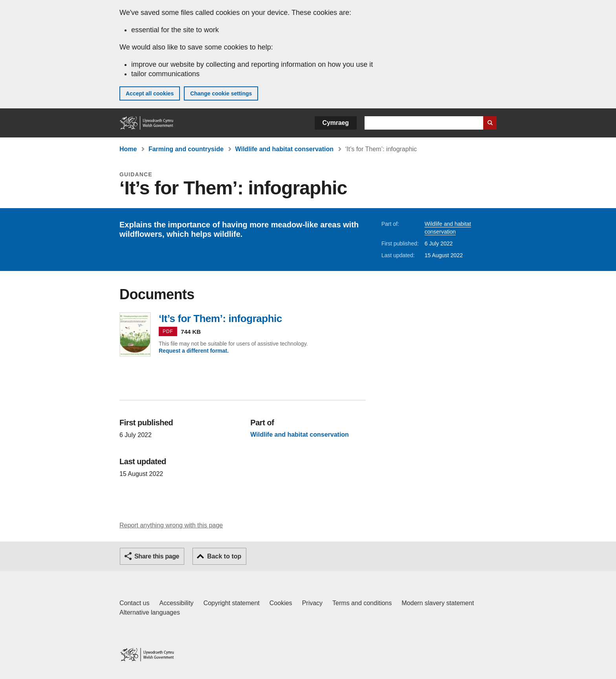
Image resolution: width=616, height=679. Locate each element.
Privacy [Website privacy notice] (312, 603)
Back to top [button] (224, 556)
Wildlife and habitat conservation (285, 149)
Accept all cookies (150, 93)
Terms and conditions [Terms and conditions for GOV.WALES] (362, 603)
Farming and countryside (186, 149)
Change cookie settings (221, 93)
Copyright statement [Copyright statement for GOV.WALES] (232, 603)
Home (128, 149)
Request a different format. (194, 351)
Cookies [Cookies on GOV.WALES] (281, 603)
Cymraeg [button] (336, 123)
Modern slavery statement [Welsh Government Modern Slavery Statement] (438, 603)
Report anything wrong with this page (171, 525)
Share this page (157, 556)
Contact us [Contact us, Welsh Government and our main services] (134, 603)
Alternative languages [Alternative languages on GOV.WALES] (150, 612)
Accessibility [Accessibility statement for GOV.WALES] (176, 603)
